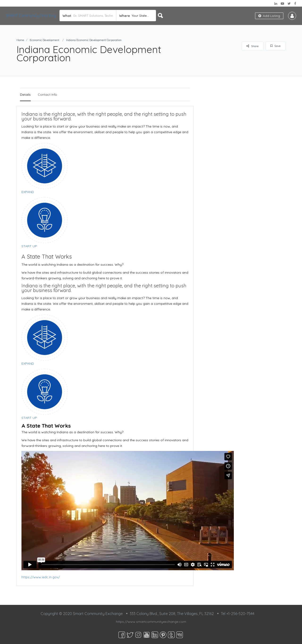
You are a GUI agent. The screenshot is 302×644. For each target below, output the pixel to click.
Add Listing (269, 16)
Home (20, 40)
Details (25, 95)
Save (275, 46)
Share (252, 46)
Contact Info (47, 95)
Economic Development (44, 40)
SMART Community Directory (31, 16)
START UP (29, 246)
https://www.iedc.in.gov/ (41, 577)
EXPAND (28, 192)
